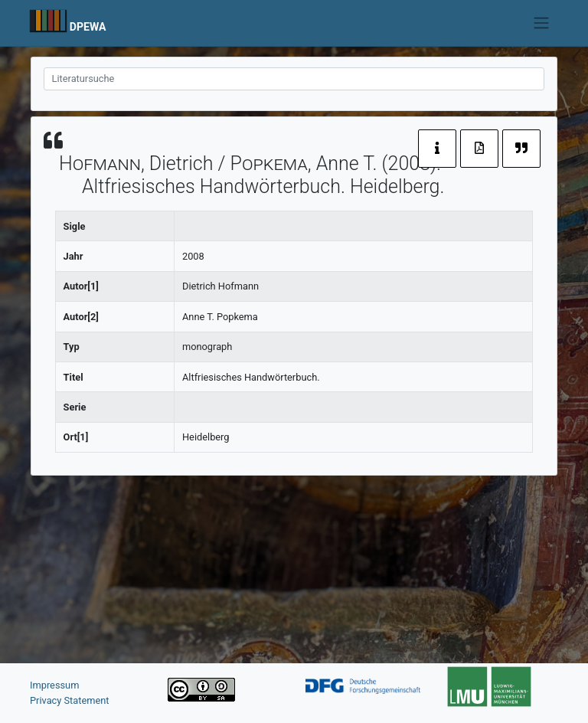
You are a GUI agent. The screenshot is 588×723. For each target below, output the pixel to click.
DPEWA (88, 27)
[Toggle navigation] (542, 23)
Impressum (54, 685)
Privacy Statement (70, 700)
